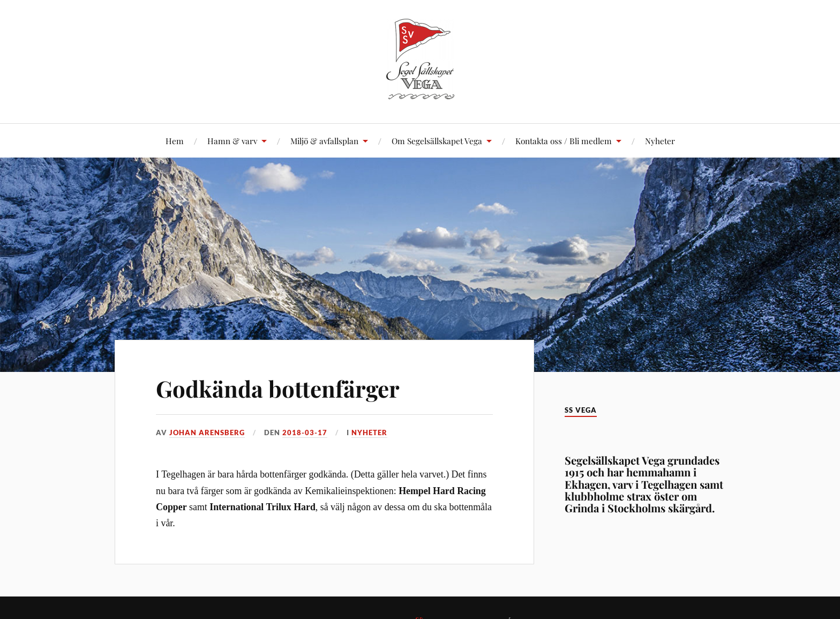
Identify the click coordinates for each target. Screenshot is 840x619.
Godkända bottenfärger (283, 388)
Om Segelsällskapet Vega (437, 141)
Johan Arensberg (207, 432)
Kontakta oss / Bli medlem (564, 141)
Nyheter (660, 141)
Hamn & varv (232, 141)
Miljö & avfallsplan (324, 141)
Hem (175, 141)
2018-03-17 (305, 432)
